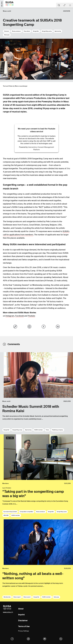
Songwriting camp (47, 31)
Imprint (21, 615)
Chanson (7, 31)
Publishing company (57, 430)
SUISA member (39, 430)
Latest (64, 5)
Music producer (16, 31)
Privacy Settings (24, 631)
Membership (7, 597)
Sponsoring (58, 31)
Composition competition (27, 512)
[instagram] (28, 639)
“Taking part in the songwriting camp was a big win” (33, 494)
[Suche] (59, 5)
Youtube (32, 316)
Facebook (19, 316)
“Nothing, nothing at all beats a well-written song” (33, 576)
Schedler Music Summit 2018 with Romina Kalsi (31, 409)
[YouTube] (45, 639)
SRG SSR (6, 515)
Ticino (47, 430)
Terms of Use (24, 626)
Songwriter (36, 31)
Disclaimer (23, 621)
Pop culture (27, 31)
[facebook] (12, 639)
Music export (17, 597)
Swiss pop (7, 35)
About (21, 609)
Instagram (10, 316)
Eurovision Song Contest (10, 512)
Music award (27, 597)
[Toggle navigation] (70, 5)
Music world (7, 11)
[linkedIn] (61, 639)
